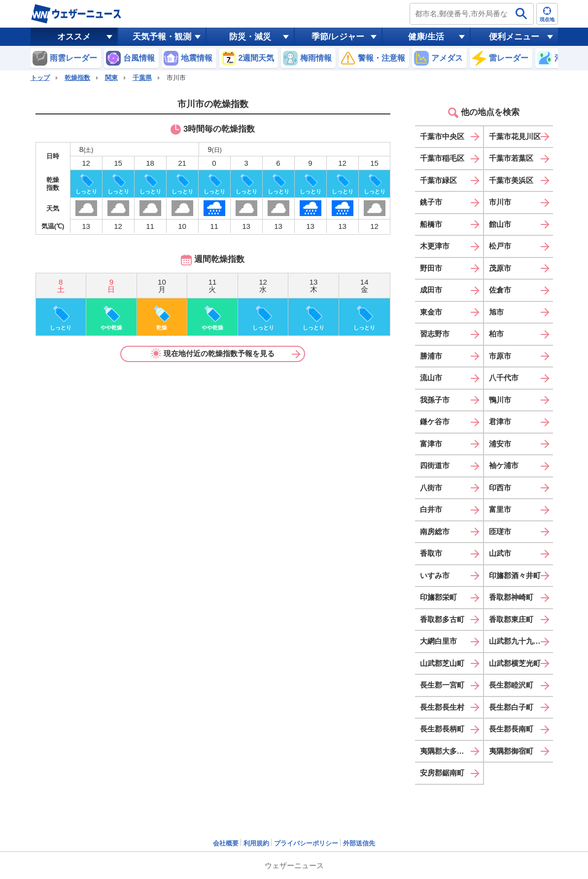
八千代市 (504, 378)
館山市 (500, 224)
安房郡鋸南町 (442, 773)
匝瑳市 (500, 531)
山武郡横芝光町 (515, 663)
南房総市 (435, 531)
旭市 (496, 312)
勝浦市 (431, 356)
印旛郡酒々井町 (515, 575)
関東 (111, 78)
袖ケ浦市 (504, 465)
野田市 (431, 268)
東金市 (431, 312)
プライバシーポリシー (306, 843)
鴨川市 (500, 400)
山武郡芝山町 (442, 663)
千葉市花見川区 (515, 136)
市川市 (500, 202)
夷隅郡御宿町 (511, 751)
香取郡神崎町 (511, 597)
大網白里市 (438, 641)
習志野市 (435, 334)
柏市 (496, 334)
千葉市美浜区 (511, 180)
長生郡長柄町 (442, 729)
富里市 (500, 509)
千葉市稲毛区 (442, 158)
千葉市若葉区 (511, 158)
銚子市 (431, 202)
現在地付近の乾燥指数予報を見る (213, 354)
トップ (40, 78)
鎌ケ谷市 (435, 421)
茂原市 (500, 268)
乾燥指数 (77, 78)
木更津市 (435, 246)
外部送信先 (359, 843)
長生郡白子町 (511, 707)
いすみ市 (435, 575)
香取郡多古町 (442, 619)
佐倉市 (500, 290)
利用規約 (256, 843)
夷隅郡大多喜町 (446, 751)
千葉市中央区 (442, 136)
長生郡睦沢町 (511, 685)
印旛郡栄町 (438, 597)
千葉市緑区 (438, 180)
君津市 (500, 421)
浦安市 (500, 444)
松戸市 (500, 246)
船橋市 (431, 224)
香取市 (431, 553)
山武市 (500, 553)
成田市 (431, 290)
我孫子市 (435, 400)
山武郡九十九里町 (519, 641)
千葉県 (142, 78)
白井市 (431, 509)
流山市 (431, 378)
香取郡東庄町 (511, 619)
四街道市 (435, 465)
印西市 (500, 488)
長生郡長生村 (442, 707)
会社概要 (226, 843)
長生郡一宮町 (442, 685)
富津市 (431, 444)
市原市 (500, 356)
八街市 (431, 488)
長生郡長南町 (511, 729)
